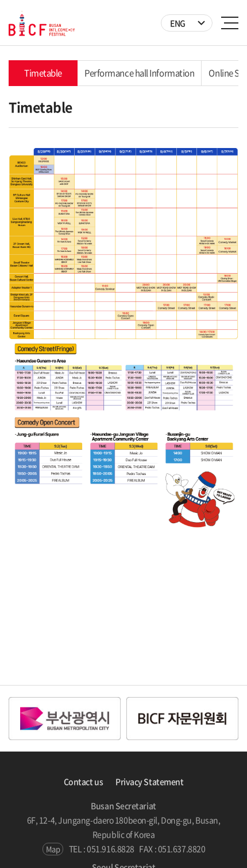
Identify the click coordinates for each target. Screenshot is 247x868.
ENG (178, 23)
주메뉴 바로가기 (0, 0)
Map (53, 849)
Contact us (84, 781)
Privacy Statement (149, 781)
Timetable (43, 73)
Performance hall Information (139, 73)
